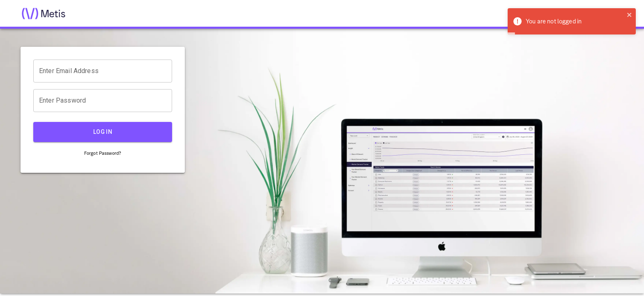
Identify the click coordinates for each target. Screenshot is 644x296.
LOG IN (103, 132)
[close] (630, 15)
